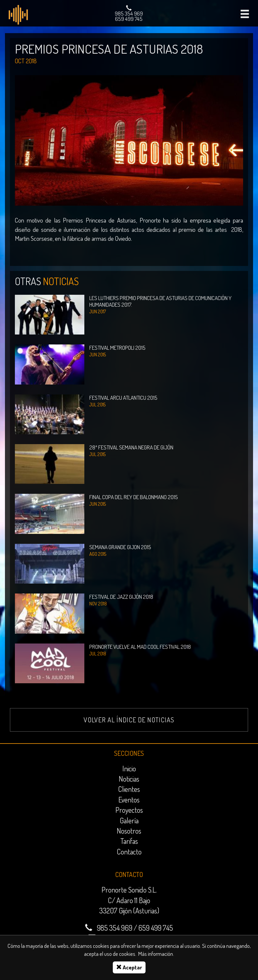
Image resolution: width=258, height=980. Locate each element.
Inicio (129, 768)
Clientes (129, 789)
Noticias (129, 779)
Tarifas (129, 841)
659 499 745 (129, 19)
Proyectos (129, 810)
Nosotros (129, 831)
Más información (156, 954)
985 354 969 (129, 13)
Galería (129, 820)
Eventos (129, 799)
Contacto (129, 851)
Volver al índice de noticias (129, 720)
